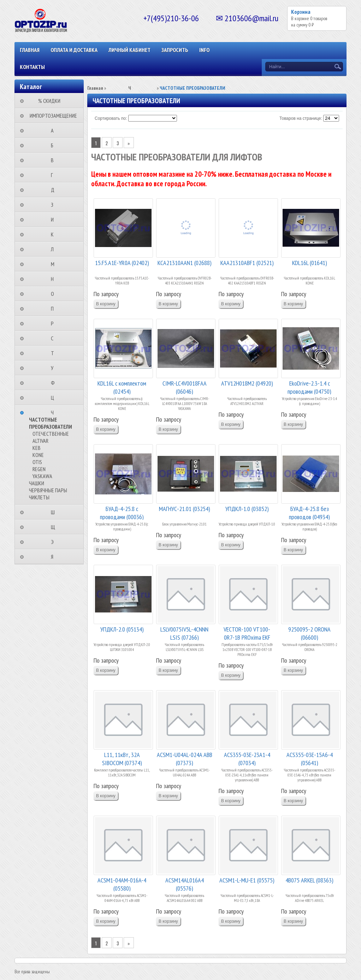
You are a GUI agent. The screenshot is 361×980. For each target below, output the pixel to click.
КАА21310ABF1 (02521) (247, 263)
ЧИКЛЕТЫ (39, 497)
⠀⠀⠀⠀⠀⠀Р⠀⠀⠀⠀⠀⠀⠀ (54, 323)
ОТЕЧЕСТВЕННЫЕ (51, 434)
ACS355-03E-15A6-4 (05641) (310, 758)
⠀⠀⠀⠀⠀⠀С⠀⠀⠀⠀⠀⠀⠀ (54, 338)
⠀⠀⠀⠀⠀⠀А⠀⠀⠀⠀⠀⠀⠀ (54, 130)
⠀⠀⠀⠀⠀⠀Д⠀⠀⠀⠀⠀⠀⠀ (55, 190)
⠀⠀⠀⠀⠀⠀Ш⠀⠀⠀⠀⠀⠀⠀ (55, 512)
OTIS (37, 462)
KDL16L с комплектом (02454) (122, 387)
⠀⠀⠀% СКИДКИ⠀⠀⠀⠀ (51, 101)
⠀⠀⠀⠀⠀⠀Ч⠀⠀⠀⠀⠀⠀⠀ (54, 412)
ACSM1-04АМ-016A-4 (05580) (122, 884)
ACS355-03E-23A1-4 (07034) (247, 758)
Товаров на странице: (301, 118)
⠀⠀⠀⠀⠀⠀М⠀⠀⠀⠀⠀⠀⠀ (55, 264)
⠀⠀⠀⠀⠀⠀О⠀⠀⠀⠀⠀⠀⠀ (55, 294)
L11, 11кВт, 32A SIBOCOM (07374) (122, 758)
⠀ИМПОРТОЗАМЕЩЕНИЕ (51, 116)
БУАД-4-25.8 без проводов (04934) (309, 512)
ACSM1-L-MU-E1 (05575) (247, 880)
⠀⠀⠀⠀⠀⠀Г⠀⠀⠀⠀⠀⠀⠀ (54, 175)
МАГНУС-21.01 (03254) (185, 509)
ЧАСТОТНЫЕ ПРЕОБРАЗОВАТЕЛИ (51, 423)
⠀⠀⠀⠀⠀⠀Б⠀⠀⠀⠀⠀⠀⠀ (54, 145)
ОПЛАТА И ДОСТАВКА (74, 50)
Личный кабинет (129, 50)
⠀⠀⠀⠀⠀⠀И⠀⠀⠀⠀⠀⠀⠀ (54, 219)
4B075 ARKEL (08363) (309, 880)
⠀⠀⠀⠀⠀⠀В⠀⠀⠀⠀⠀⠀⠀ (54, 160)
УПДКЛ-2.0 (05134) (122, 629)
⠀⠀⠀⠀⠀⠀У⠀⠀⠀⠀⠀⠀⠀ (54, 368)
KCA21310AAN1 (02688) (185, 263)
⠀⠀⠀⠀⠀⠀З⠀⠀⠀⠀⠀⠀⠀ (54, 205)
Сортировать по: (111, 118)
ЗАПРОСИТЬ (175, 50)
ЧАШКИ (37, 483)
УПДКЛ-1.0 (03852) (247, 509)
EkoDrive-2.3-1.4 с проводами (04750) (309, 387)
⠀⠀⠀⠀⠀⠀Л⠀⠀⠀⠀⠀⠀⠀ (54, 249)
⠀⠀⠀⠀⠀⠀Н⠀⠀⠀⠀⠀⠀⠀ (54, 279)
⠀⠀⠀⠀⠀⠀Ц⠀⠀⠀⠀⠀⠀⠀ (55, 398)
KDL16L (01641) (310, 263)
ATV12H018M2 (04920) (247, 383)
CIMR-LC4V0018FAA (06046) (185, 387)
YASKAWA (42, 476)
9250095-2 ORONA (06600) (309, 633)
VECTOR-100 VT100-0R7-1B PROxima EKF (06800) (247, 633)
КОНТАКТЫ (32, 67)
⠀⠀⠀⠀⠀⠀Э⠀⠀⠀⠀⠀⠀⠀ (54, 542)
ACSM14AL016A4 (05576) (185, 884)
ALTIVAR (40, 441)
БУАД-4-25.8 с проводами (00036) (122, 512)
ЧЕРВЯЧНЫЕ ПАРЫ (48, 490)
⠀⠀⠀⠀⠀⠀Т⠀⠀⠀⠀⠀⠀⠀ (55, 353)
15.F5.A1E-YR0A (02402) (122, 263)
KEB (37, 448)
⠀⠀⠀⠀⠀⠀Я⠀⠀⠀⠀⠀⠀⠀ (54, 557)
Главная (30, 50)
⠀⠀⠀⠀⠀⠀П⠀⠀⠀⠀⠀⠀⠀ (54, 309)
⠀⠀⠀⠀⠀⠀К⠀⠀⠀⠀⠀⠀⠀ (54, 234)
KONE (38, 455)
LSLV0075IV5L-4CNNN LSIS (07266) (184, 633)
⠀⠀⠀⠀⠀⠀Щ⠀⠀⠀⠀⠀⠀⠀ (55, 527)
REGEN (39, 469)
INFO (204, 50)
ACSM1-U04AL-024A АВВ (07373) (185, 758)
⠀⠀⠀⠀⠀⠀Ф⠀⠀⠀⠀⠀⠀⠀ (55, 383)
